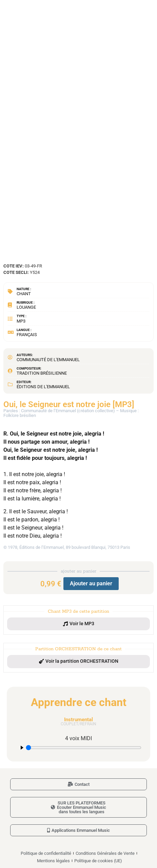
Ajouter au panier (91, 583)
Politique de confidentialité (46, 853)
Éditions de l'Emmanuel (43, 387)
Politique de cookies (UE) (98, 861)
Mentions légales (53, 861)
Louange (26, 307)
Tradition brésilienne (42, 373)
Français (27, 335)
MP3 (21, 321)
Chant (24, 294)
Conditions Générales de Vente (105, 853)
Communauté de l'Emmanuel (48, 360)
